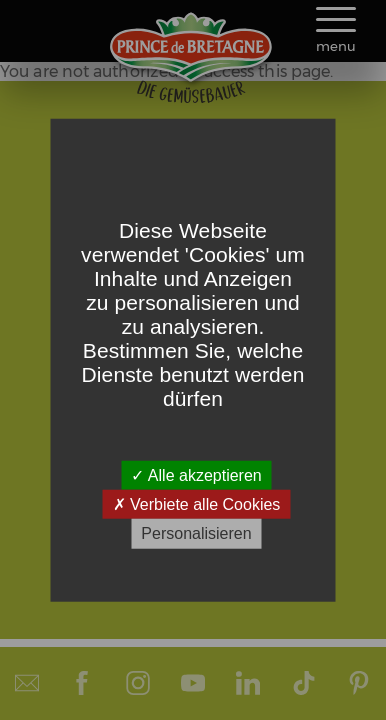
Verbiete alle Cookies (197, 504)
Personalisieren (196, 533)
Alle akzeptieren (196, 475)
